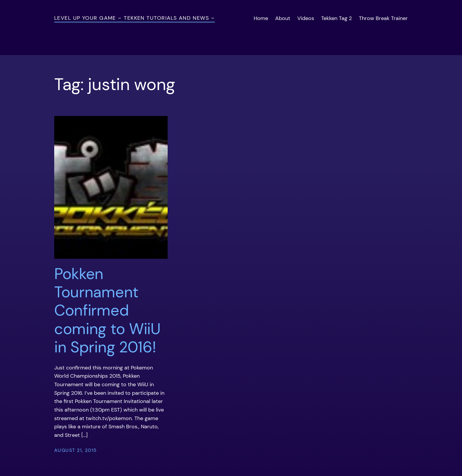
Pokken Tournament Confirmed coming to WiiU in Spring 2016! (107, 311)
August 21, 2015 (76, 450)
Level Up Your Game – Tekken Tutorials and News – (135, 18)
